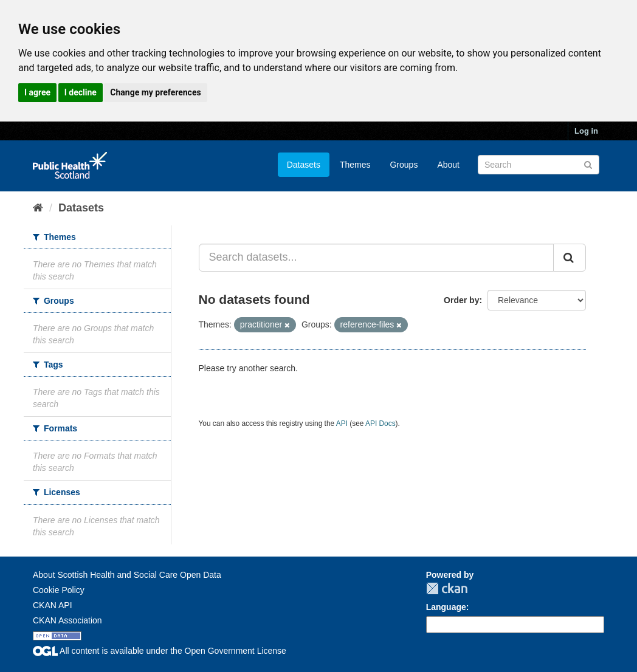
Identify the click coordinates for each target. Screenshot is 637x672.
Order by (461, 300)
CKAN (447, 588)
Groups (404, 165)
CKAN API (53, 605)
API (342, 423)
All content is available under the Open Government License (160, 651)
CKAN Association (67, 620)
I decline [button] (81, 92)
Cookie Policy (59, 590)
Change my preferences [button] (155, 92)
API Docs (380, 423)
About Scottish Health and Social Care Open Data (127, 575)
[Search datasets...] (377, 258)
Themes (355, 165)
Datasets (304, 165)
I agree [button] (37, 92)
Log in (586, 131)
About (448, 165)
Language (446, 607)
